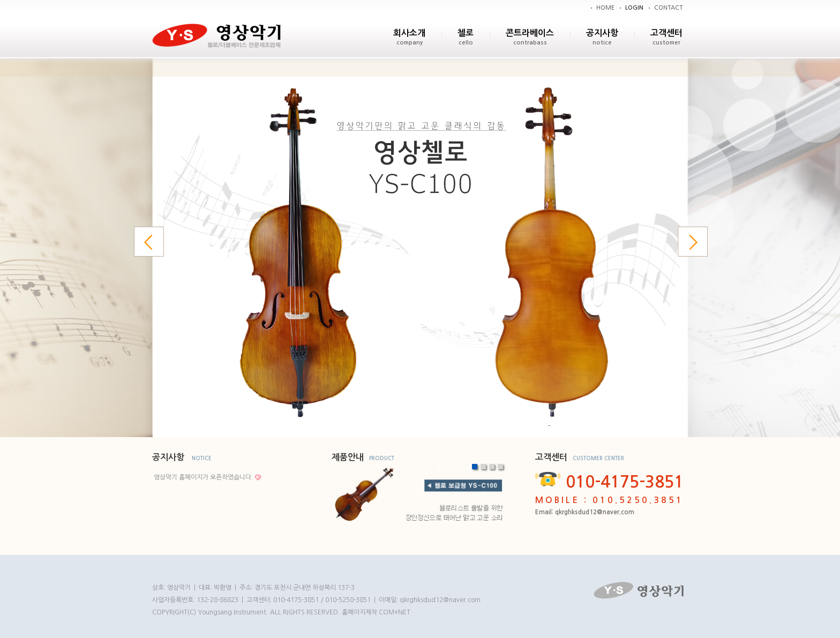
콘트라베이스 (530, 33)
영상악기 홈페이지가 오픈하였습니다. (204, 477)
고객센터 (666, 33)
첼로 (466, 33)
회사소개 (409, 33)
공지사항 (602, 33)
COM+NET (395, 612)
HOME (605, 8)
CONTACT (668, 8)
